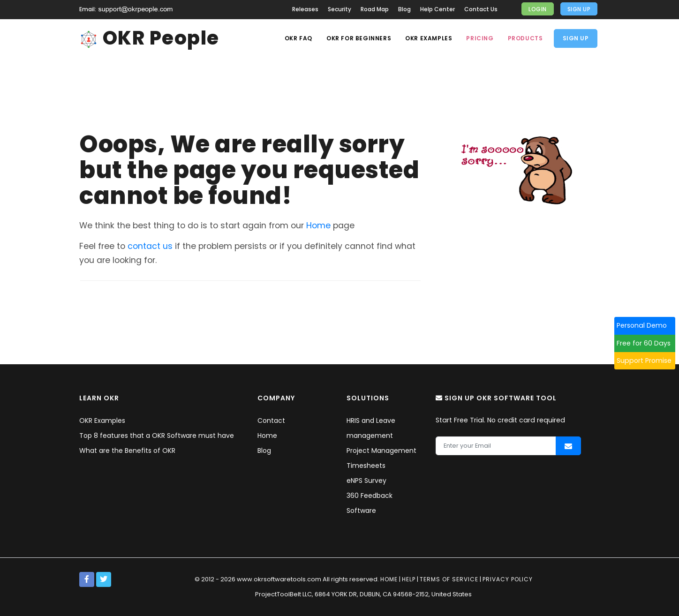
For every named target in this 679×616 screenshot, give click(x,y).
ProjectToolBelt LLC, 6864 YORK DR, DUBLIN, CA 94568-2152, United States (363, 594)
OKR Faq (298, 38)
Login (538, 9)
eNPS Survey (366, 481)
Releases (305, 9)
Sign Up (579, 9)
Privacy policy (508, 579)
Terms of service (449, 579)
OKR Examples (429, 38)
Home (318, 225)
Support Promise (648, 361)
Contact (271, 421)
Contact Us (481, 9)
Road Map (375, 9)
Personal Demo (645, 325)
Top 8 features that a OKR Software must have (157, 436)
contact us (150, 246)
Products (525, 38)
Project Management (381, 451)
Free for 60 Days (647, 343)
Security (339, 9)
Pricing (480, 38)
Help (409, 579)
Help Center (438, 9)
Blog (404, 9)
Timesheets (366, 466)
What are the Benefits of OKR (127, 451)
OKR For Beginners (359, 38)
